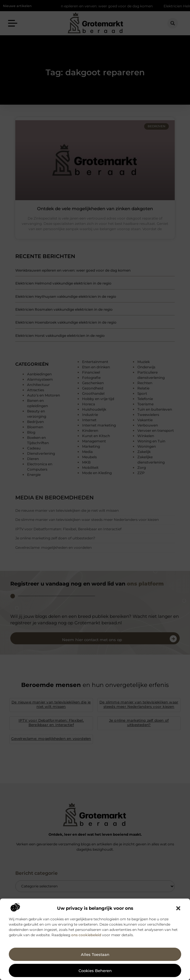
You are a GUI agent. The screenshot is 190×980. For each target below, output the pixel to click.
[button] (178, 908)
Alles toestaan (95, 954)
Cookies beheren (95, 971)
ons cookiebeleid (86, 935)
